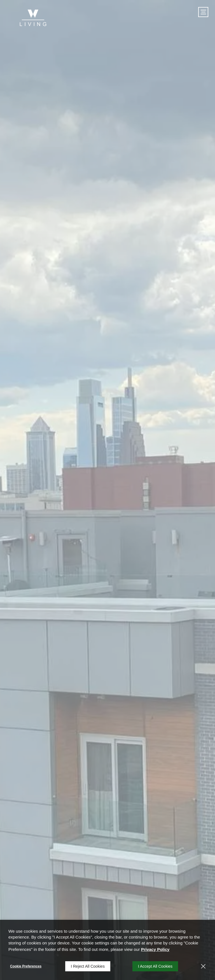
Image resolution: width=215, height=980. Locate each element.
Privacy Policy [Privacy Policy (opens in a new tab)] (155, 949)
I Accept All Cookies (155, 966)
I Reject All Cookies (88, 966)
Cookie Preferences (26, 966)
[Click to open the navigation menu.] (203, 12)
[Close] (203, 966)
